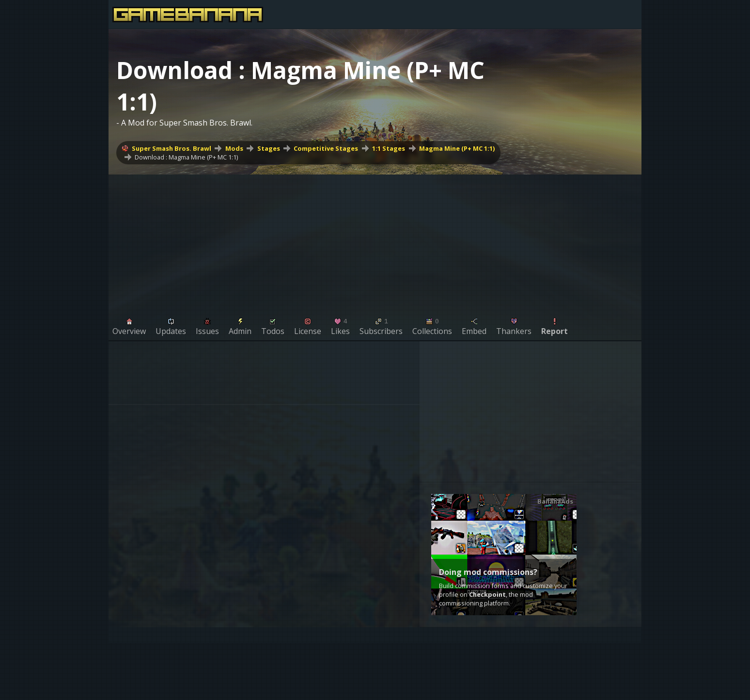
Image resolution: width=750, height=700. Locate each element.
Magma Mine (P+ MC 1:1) (457, 148)
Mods (234, 148)
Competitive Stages (326, 148)
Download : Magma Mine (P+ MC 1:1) (186, 157)
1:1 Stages (389, 148)
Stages (269, 148)
